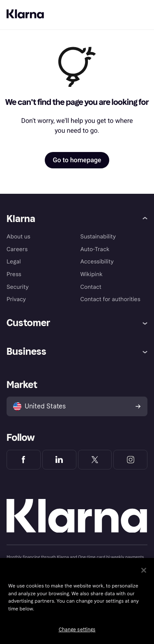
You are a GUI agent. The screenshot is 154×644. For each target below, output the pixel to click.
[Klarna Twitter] (95, 460)
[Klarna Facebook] (24, 460)
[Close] (144, 570)
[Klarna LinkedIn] (59, 460)
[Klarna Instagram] (130, 460)
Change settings (77, 630)
